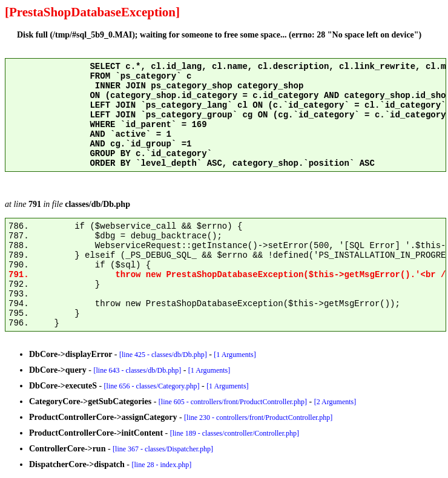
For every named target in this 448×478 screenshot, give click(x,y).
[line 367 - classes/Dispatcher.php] (163, 449)
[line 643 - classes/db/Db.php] (138, 370)
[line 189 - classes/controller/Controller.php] (235, 433)
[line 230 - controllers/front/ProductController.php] (258, 417)
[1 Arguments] (235, 355)
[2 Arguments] (335, 402)
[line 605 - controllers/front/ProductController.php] (233, 402)
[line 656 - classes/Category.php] (152, 386)
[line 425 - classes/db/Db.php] (163, 355)
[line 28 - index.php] (162, 465)
